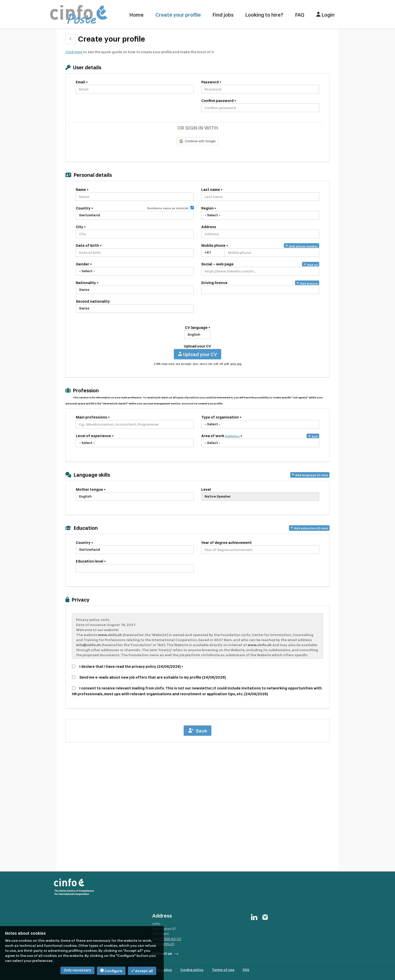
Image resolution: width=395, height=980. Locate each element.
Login (325, 15)
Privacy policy (160, 970)
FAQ (300, 15)
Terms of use (223, 970)
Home (137, 15)
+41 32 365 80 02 (167, 939)
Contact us (162, 954)
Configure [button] (111, 971)
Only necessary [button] (77, 970)
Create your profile (178, 15)
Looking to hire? (264, 15)
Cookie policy (192, 970)
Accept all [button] (142, 971)
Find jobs (223, 15)
